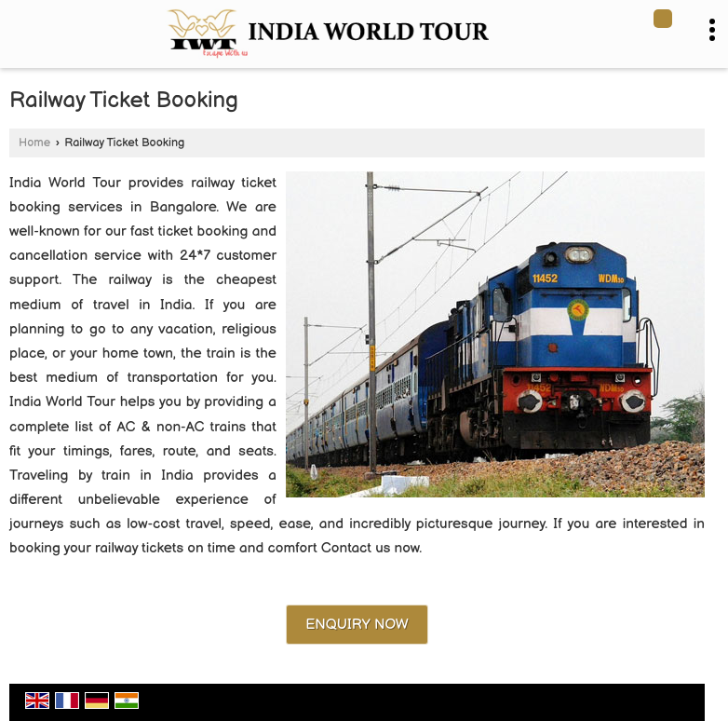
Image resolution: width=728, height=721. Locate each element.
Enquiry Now (357, 625)
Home (34, 143)
